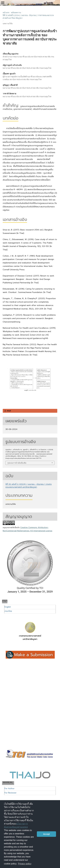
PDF (9, 411)
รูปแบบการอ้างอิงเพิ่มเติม (17, 463)
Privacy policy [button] (25, 864)
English (8, 607)
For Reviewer (10, 793)
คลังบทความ (16, 13)
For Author (9, 789)
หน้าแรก (6, 13)
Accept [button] (46, 834)
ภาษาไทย (8, 611)
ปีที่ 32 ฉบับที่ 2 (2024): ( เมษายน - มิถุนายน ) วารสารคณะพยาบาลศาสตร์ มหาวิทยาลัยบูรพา (28, 17)
